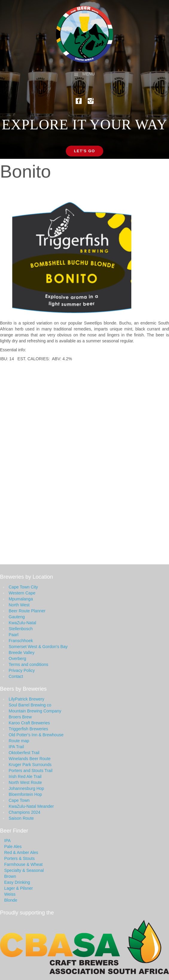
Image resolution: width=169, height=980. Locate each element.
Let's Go (84, 151)
